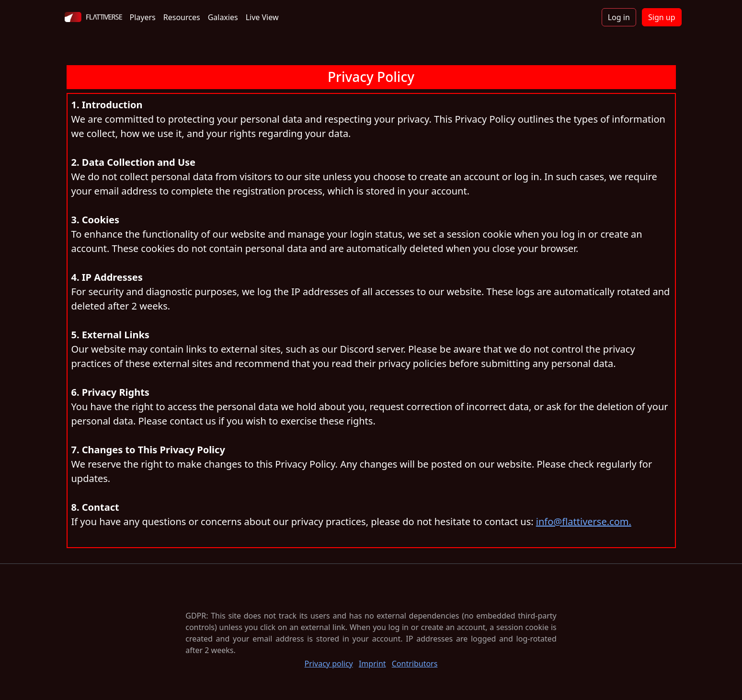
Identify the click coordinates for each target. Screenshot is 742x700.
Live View (262, 17)
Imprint (372, 664)
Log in (619, 17)
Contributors (415, 664)
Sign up (662, 17)
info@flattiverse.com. (584, 522)
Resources (182, 17)
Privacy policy (329, 664)
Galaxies (223, 17)
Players (143, 17)
